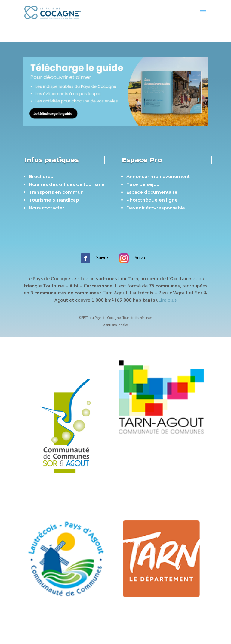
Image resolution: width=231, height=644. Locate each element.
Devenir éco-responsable (156, 208)
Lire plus (167, 300)
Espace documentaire (152, 192)
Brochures (41, 176)
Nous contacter (47, 208)
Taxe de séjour (144, 184)
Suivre (102, 257)
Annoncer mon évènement (158, 176)
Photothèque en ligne (152, 200)
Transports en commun (56, 192)
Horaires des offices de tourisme (67, 184)
